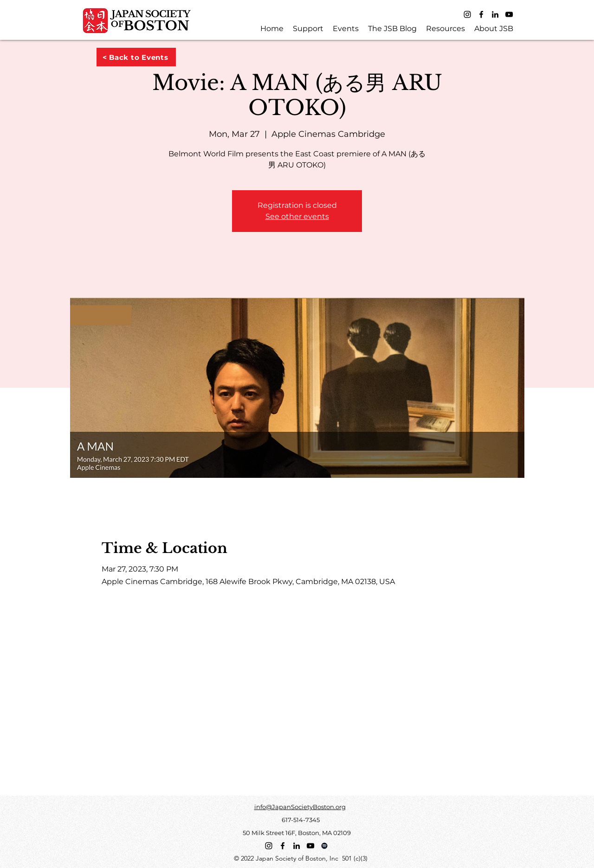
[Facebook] (481, 14)
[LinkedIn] (495, 14)
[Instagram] (467, 14)
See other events (297, 216)
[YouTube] (509, 14)
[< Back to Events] (136, 57)
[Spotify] (324, 846)
